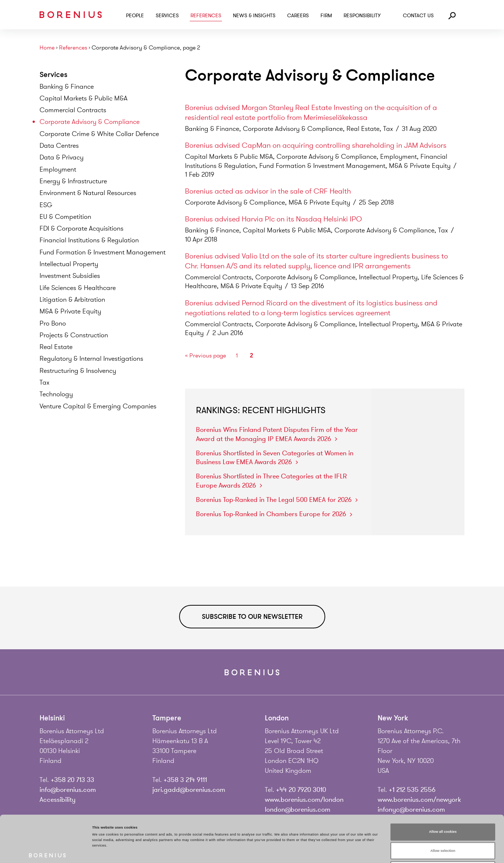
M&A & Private (70, 311)
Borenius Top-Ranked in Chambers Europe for (274, 514)
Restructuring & (78, 371)
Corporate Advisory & (90, 122)
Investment (70, 276)
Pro (53, 323)
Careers (298, 16)
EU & (65, 217)
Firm (326, 16)
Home (47, 48)
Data (59, 146)
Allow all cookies (443, 785)
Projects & (74, 335)
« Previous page (205, 356)
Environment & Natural (88, 193)
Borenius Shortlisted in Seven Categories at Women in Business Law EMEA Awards (275, 458)
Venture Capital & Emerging (98, 406)
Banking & (67, 87)
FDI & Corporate (81, 228)
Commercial (73, 110)
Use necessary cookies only (443, 823)
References (206, 16)
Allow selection (443, 804)
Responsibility (362, 16)
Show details (304, 851)
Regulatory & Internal (91, 359)
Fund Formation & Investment (103, 252)
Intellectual (69, 264)
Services (167, 16)
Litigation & (72, 300)
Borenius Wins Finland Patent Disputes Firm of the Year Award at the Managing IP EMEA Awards (277, 434)
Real (56, 347)
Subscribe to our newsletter (252, 617)
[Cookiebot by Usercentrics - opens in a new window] (47, 851)
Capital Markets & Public (84, 98)
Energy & (73, 181)
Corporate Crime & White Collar (99, 134)
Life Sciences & (78, 288)
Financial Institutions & (89, 240)
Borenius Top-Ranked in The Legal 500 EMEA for (277, 500)
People (135, 16)
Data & (62, 157)
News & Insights (254, 16)
